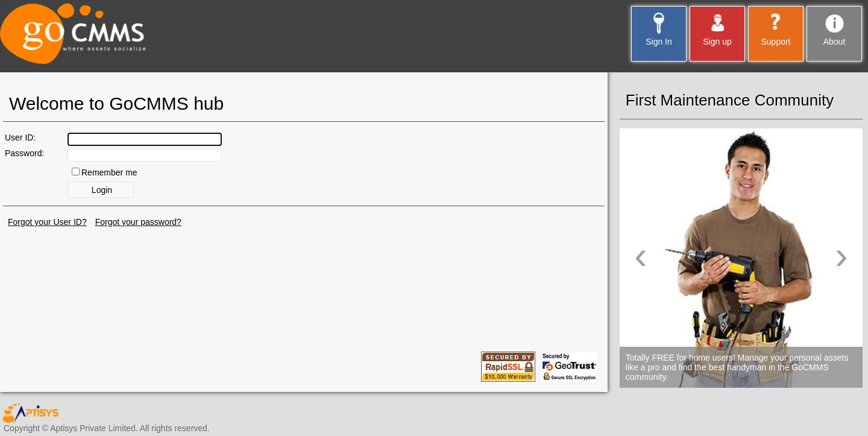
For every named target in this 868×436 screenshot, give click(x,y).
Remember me (109, 172)
